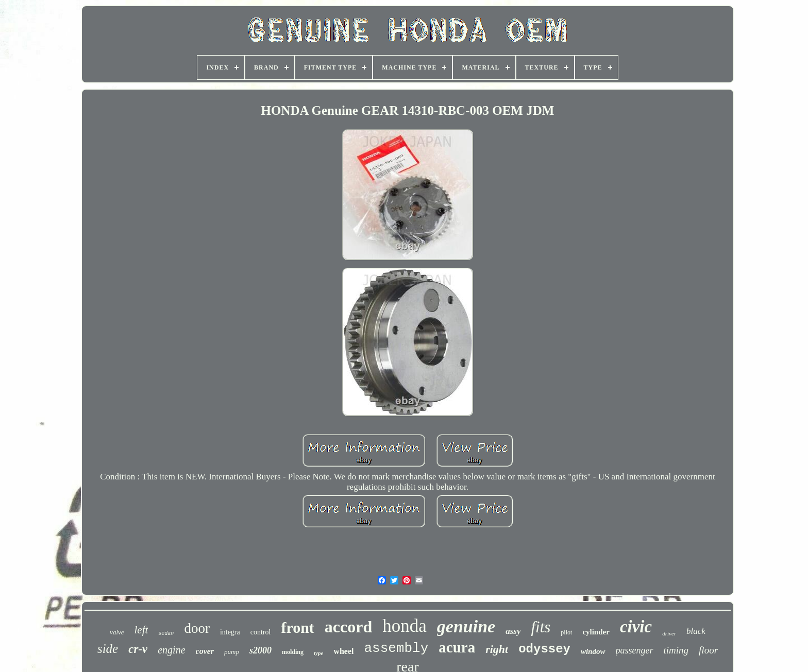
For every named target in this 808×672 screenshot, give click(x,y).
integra (230, 632)
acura (457, 647)
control (261, 632)
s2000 (260, 650)
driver (669, 633)
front (297, 627)
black (696, 631)
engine (171, 650)
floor (708, 650)
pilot (566, 632)
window (593, 651)
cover (205, 651)
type (318, 653)
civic (636, 627)
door (197, 628)
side (108, 649)
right (497, 649)
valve (117, 632)
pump (232, 652)
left (141, 630)
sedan (166, 634)
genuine (466, 626)
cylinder (596, 632)
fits (541, 627)
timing (676, 650)
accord (348, 627)
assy (513, 631)
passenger (635, 650)
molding (293, 652)
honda (405, 626)
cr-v (138, 649)
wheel (343, 651)
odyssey (544, 649)
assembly (396, 648)
